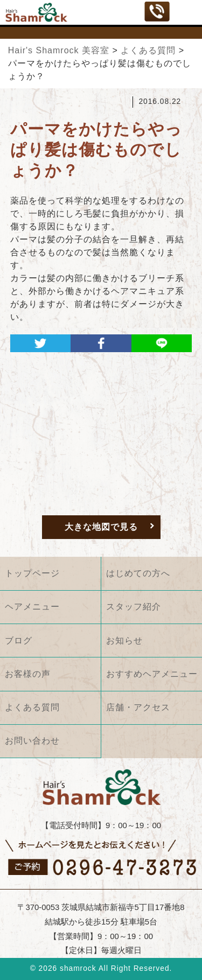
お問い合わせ (32, 741)
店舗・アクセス (138, 707)
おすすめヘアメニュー (152, 674)
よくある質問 (32, 707)
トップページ (32, 573)
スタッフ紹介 (134, 607)
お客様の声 (28, 674)
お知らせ (124, 640)
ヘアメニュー (32, 607)
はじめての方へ (138, 573)
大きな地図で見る (101, 527)
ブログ (19, 640)
